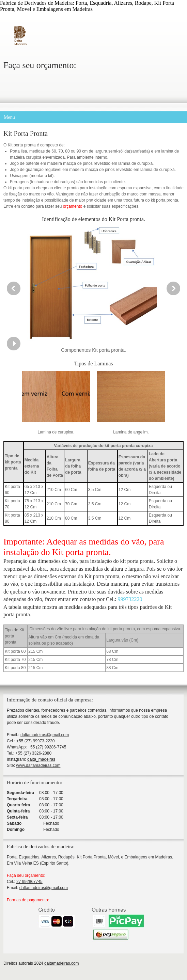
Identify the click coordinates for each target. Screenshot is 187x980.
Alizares (49, 857)
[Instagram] (39, 77)
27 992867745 (29, 882)
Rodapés (66, 857)
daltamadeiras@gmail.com (45, 735)
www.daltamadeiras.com (38, 765)
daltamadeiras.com (61, 963)
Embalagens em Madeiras (148, 857)
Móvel (113, 857)
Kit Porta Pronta (91, 857)
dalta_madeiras (41, 759)
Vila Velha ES (26, 863)
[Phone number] (9, 77)
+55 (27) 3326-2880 (33, 753)
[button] (94, 289)
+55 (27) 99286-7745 (47, 747)
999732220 (130, 599)
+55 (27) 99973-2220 (35, 741)
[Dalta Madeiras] (20, 36)
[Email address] (19, 77)
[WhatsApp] (29, 77)
